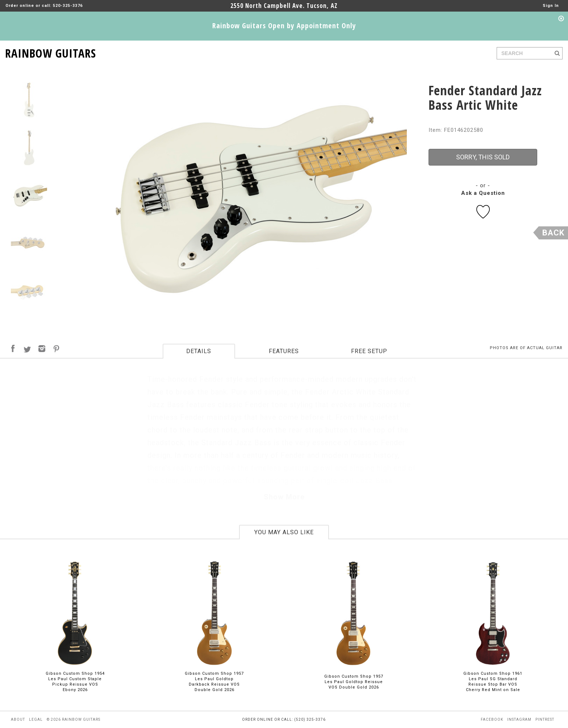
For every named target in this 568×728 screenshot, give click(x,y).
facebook (492, 719)
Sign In (551, 6)
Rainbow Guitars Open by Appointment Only (284, 26)
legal (36, 719)
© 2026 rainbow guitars (74, 719)
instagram (519, 719)
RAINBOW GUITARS (51, 52)
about (18, 719)
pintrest (545, 719)
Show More (284, 497)
